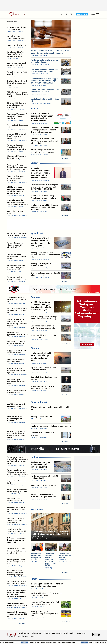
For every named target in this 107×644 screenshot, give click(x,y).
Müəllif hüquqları (69, 633)
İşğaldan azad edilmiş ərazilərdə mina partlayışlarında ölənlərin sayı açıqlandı (66, 642)
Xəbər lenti (12, 21)
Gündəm (35, 348)
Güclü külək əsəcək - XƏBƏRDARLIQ (19, 642)
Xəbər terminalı (82, 14)
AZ (71, 14)
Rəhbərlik (47, 633)
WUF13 (34, 108)
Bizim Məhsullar (57, 633)
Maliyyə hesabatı (37, 633)
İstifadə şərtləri (81, 633)
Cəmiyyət (36, 297)
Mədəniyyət (37, 510)
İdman (34, 579)
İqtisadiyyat (37, 233)
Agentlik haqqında (24, 633)
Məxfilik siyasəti (23, 636)
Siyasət (34, 163)
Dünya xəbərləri (39, 402)
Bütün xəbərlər (66, 158)
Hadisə (34, 457)
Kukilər (33, 636)
